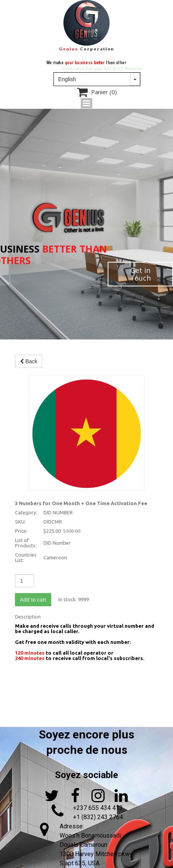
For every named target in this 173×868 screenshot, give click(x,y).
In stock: (68, 599)
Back (29, 361)
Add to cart (33, 600)
